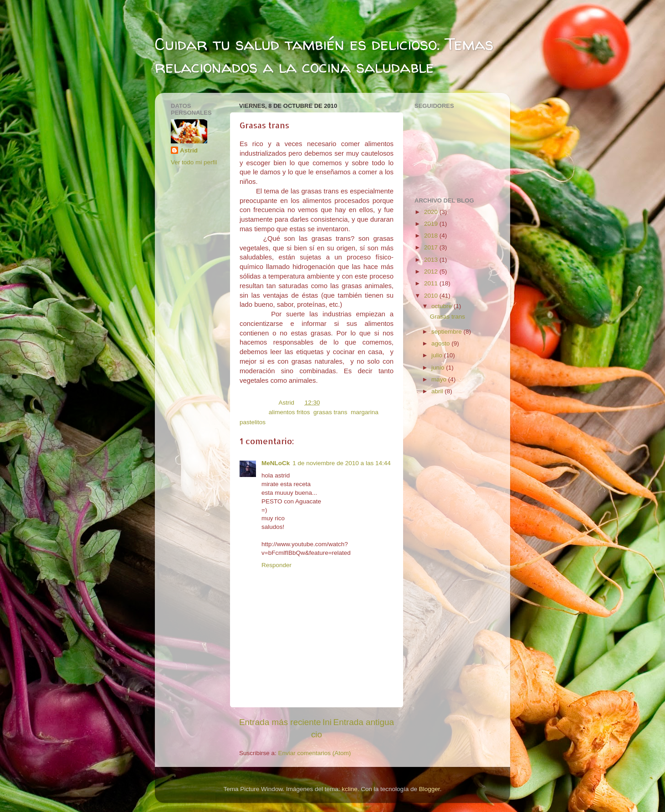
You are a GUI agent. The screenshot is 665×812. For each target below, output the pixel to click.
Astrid (189, 150)
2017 (432, 247)
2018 (432, 236)
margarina (365, 412)
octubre (442, 306)
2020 (432, 212)
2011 (432, 283)
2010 (432, 296)
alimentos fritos (289, 412)
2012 (432, 272)
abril (438, 391)
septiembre (448, 332)
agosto (441, 343)
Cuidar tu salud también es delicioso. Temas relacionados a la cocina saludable (324, 55)
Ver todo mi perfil (194, 162)
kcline (350, 789)
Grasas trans (448, 317)
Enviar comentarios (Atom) (315, 753)
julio (438, 355)
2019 (432, 224)
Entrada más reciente (280, 722)
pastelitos (253, 422)
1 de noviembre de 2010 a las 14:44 (341, 463)
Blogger (430, 789)
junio (439, 368)
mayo (440, 379)
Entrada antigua (364, 722)
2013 (432, 260)
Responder (276, 565)
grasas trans (330, 412)
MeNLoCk (276, 463)
